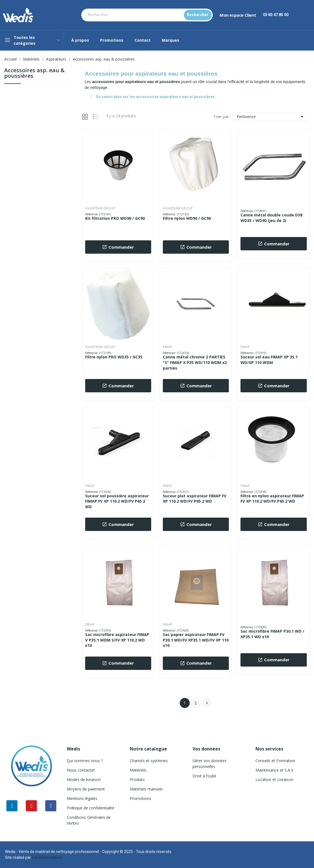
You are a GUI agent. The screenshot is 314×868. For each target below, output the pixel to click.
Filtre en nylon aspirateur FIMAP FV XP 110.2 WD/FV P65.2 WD (272, 499)
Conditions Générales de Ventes (89, 820)
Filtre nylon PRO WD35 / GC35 (114, 357)
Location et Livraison (274, 780)
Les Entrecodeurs (47, 857)
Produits (137, 780)
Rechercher (198, 15)
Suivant (207, 703)
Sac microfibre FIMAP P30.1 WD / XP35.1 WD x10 (272, 634)
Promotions (140, 798)
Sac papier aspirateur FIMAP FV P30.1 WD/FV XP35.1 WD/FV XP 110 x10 (196, 640)
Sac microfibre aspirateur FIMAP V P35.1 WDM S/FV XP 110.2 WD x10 (117, 640)
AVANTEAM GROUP (100, 208)
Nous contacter (81, 770)
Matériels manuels (146, 789)
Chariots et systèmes (149, 761)
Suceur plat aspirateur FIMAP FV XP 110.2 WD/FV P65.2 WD (195, 499)
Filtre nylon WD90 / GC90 (187, 218)
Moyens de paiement (86, 789)
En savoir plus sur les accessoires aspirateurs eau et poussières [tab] (153, 97)
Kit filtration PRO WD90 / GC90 (115, 218)
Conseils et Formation (275, 761)
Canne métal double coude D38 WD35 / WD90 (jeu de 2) (271, 218)
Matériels (138, 770)
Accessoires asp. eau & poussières (34, 73)
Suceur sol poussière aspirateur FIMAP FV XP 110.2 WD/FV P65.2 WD (117, 501)
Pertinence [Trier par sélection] (271, 117)
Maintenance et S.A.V (274, 770)
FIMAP (168, 347)
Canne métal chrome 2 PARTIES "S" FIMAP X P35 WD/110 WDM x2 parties (195, 362)
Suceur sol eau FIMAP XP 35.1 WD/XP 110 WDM (269, 360)
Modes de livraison (84, 780)
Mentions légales (82, 798)
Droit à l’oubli (204, 776)
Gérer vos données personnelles (210, 764)
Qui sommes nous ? (85, 761)
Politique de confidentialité (91, 808)
